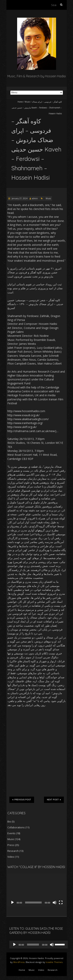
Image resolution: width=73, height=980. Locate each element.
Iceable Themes (54, 962)
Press (11, 845)
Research (13, 851)
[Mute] (55, 903)
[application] (37, 890)
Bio (9, 821)
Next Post (54, 800)
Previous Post (22, 800)
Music (27, 102)
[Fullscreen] (61, 903)
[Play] (12, 903)
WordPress (19, 962)
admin (35, 198)
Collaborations (16, 827)
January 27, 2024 (19, 198)
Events (11, 833)
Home (20, 102)
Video (11, 857)
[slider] (33, 945)
